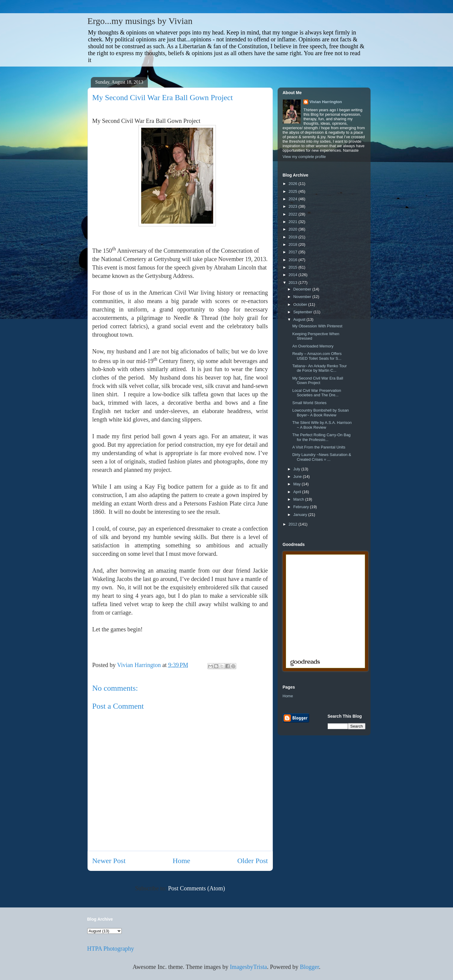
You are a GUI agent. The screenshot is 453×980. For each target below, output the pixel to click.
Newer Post (109, 861)
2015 (294, 267)
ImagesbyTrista (249, 967)
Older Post (253, 861)
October (301, 304)
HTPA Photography (111, 949)
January (301, 515)
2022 (294, 214)
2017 (294, 252)
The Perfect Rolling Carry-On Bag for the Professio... (321, 437)
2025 (294, 191)
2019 (294, 237)
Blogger (309, 967)
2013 (294, 283)
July (297, 469)
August (300, 319)
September (303, 312)
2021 (294, 222)
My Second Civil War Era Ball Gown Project (318, 381)
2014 (294, 275)
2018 (294, 244)
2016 (294, 260)
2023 (294, 206)
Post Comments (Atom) (196, 888)
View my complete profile (304, 157)
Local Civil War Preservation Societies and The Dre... (317, 393)
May (297, 484)
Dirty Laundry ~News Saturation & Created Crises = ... (322, 457)
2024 (294, 199)
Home (182, 861)
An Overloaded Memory (313, 346)
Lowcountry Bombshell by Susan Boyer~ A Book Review (321, 413)
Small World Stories (309, 403)
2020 (294, 229)
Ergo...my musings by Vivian (140, 21)
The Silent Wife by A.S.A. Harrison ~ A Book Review (322, 425)
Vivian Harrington (326, 102)
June (298, 477)
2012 (294, 524)
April (298, 492)
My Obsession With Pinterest (317, 326)
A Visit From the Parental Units (319, 447)
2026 (294, 184)
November (303, 297)
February (302, 507)
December (303, 289)
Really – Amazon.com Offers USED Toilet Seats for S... (317, 356)
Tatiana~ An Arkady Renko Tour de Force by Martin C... (320, 368)
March (299, 499)
